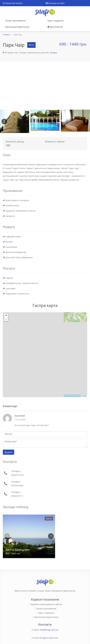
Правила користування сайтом (46, 604)
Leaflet (84, 396)
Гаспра (53, 52)
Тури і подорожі (55, 21)
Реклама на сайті (55, 3)
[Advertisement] (45, 86)
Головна (6, 35)
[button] (86, 122)
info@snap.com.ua (49, 630)
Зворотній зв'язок (13, 3)
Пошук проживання (15, 21)
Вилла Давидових (18, 550)
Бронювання (55, 27)
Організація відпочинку (17, 27)
